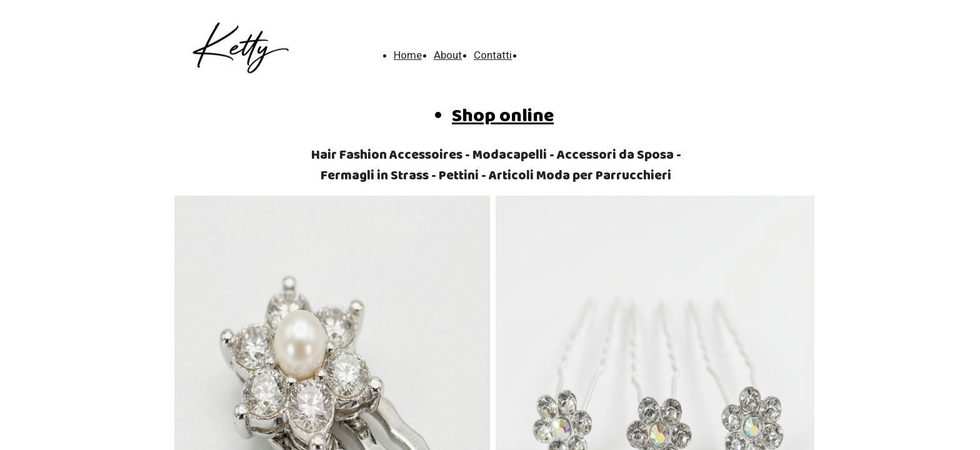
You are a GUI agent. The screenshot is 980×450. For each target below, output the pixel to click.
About (448, 55)
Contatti (493, 55)
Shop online (503, 117)
